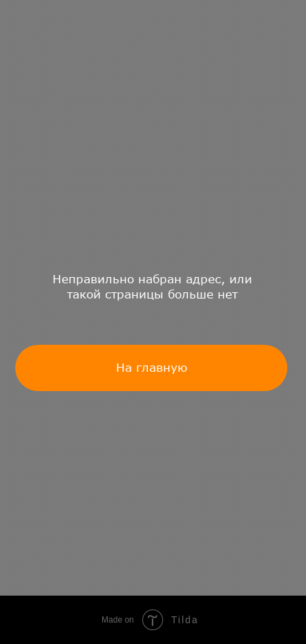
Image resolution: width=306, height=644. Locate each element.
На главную (152, 367)
